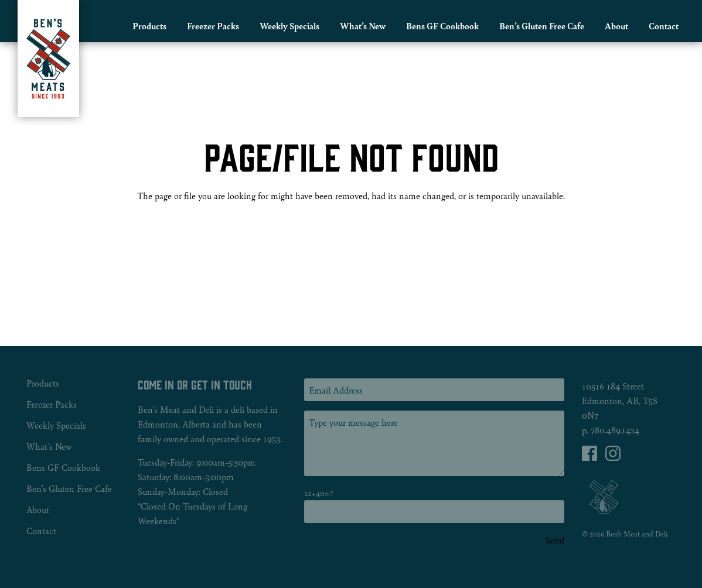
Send (555, 540)
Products (149, 25)
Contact (664, 25)
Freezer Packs (213, 25)
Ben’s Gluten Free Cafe (542, 25)
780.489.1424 (615, 430)
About (616, 25)
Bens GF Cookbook (442, 25)
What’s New (363, 25)
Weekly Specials (289, 25)
